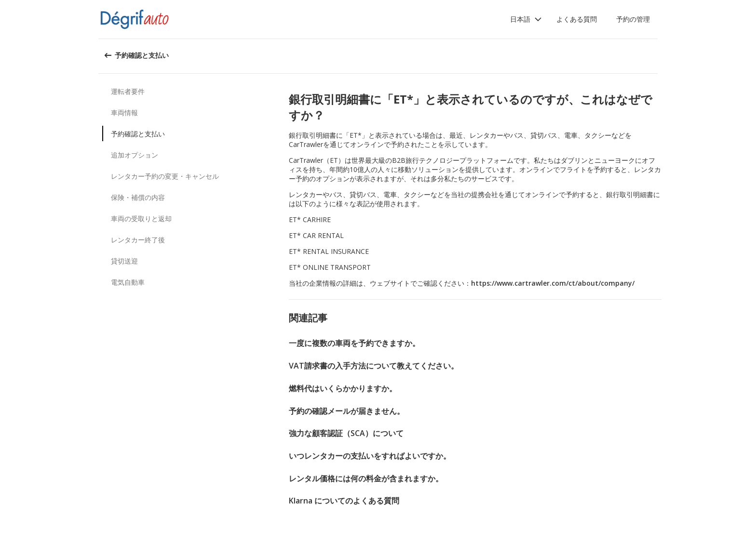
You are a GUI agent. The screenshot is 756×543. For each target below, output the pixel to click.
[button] (526, 19)
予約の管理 (633, 19)
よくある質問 (577, 19)
